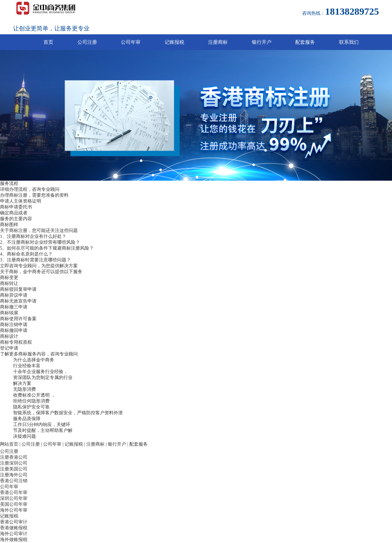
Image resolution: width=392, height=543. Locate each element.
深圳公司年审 (14, 498)
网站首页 (9, 444)
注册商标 (218, 42)
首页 (48, 42)
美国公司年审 (14, 504)
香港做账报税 (14, 528)
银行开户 (262, 42)
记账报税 (174, 42)
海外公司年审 (14, 510)
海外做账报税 (14, 540)
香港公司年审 (14, 493)
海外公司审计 (14, 534)
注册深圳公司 (14, 463)
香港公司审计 (14, 522)
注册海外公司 (14, 475)
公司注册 (87, 42)
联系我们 (349, 42)
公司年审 (131, 42)
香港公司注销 (14, 481)
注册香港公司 (14, 457)
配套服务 (305, 42)
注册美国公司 (14, 469)
